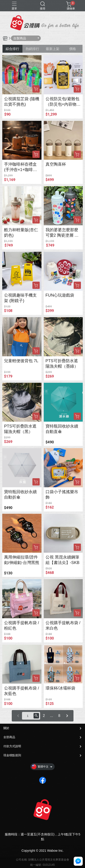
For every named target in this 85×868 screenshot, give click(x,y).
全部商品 (9, 737)
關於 (6, 728)
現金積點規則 (12, 755)
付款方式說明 (12, 746)
